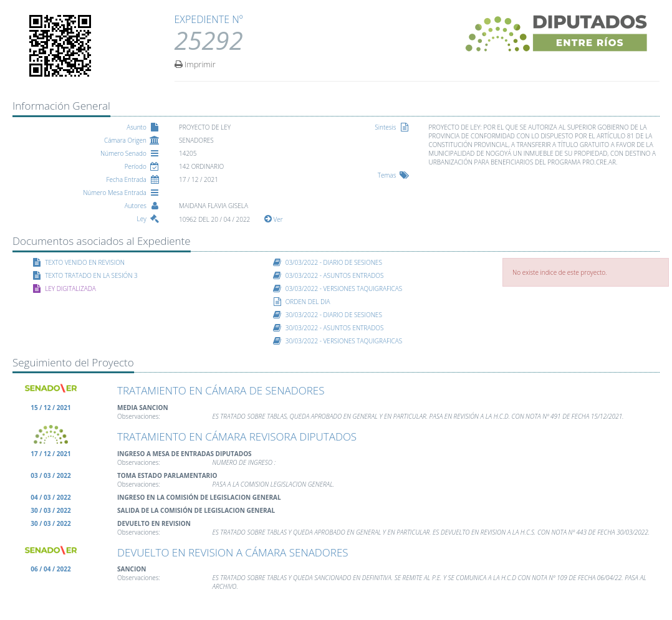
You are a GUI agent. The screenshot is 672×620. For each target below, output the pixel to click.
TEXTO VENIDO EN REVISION (85, 262)
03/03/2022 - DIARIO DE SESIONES (334, 262)
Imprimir (195, 64)
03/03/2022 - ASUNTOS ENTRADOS (335, 275)
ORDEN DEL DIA (308, 302)
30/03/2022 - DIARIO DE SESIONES (334, 315)
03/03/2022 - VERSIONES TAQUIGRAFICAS (344, 289)
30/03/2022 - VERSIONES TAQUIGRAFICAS (344, 341)
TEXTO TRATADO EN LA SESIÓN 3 (91, 275)
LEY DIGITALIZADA (70, 289)
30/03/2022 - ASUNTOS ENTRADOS (335, 328)
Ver (274, 219)
